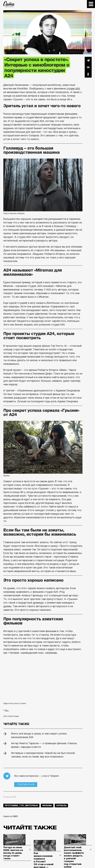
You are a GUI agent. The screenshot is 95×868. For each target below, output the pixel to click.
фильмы (47, 806)
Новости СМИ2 (11, 816)
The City (9, 4)
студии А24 (73, 89)
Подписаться (26, 784)
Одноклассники (88, 74)
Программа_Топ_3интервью (21, 806)
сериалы (61, 806)
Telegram (88, 60)
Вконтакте (88, 67)
